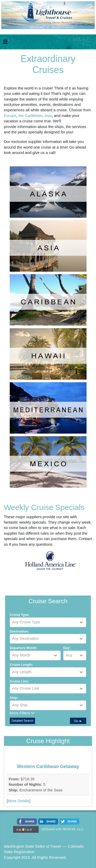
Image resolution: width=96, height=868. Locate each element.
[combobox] (48, 622)
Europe (10, 116)
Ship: (14, 698)
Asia (48, 116)
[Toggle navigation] (5, 43)
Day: (67, 648)
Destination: (19, 631)
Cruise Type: (20, 615)
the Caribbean (30, 116)
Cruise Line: (19, 681)
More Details (18, 801)
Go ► (78, 721)
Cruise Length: (22, 665)
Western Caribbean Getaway (48, 766)
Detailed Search (22, 721)
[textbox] (48, 622)
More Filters (22, 713)
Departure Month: (24, 648)
